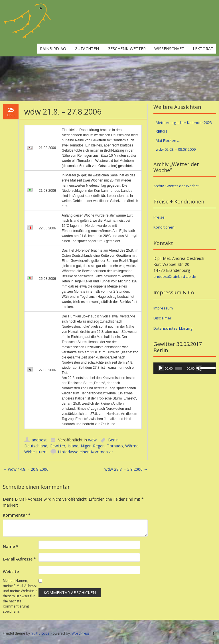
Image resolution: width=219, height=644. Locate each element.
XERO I (161, 131)
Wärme (132, 446)
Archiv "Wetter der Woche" (177, 186)
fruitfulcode (40, 633)
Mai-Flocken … (168, 140)
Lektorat (203, 49)
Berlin (113, 440)
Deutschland (36, 446)
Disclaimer (162, 318)
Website (11, 571)
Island (73, 446)
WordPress (81, 633)
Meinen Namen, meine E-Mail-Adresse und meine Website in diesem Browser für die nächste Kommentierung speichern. (20, 596)
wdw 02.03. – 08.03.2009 (176, 149)
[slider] (179, 368)
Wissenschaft (169, 49)
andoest (39, 440)
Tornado (115, 446)
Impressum (163, 308)
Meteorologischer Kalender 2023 (184, 123)
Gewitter (57, 446)
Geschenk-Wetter (127, 49)
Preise (159, 217)
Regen (99, 446)
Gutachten (87, 49)
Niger (86, 446)
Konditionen (164, 227)
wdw (92, 440)
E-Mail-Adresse (19, 559)
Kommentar (17, 515)
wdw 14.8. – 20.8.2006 (26, 469)
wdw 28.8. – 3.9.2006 (126, 469)
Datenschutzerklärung (173, 328)
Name (11, 546)
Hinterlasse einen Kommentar (85, 452)
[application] (185, 368)
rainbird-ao (53, 49)
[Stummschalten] (199, 368)
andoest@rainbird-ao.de (175, 276)
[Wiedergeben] (161, 368)
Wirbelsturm (35, 452)
